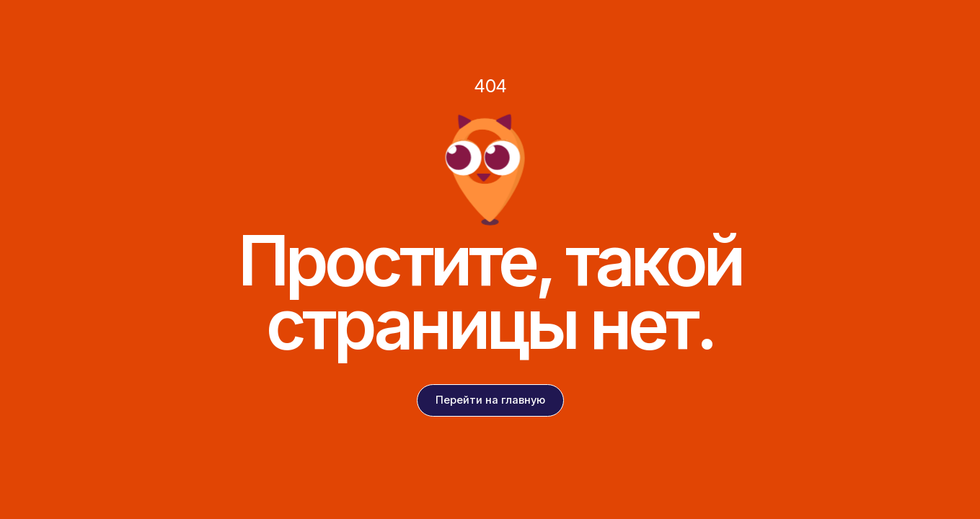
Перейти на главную (490, 400)
